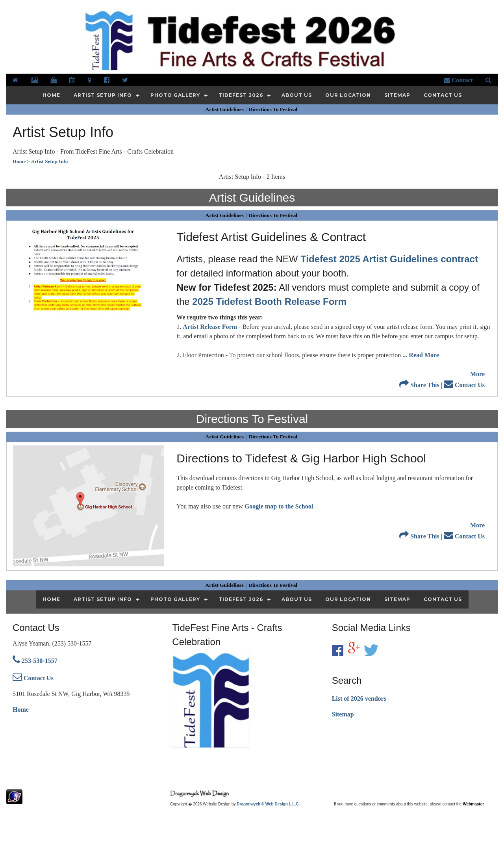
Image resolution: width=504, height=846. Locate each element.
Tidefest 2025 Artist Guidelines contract (389, 259)
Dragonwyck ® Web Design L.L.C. (268, 804)
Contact (458, 80)
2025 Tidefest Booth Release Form (269, 301)
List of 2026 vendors (359, 699)
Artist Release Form (210, 327)
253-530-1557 (35, 661)
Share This (419, 385)
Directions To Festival (274, 109)
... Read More (421, 355)
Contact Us (464, 385)
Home (21, 710)
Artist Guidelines (225, 109)
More (477, 374)
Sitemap (343, 714)
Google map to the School (279, 506)
